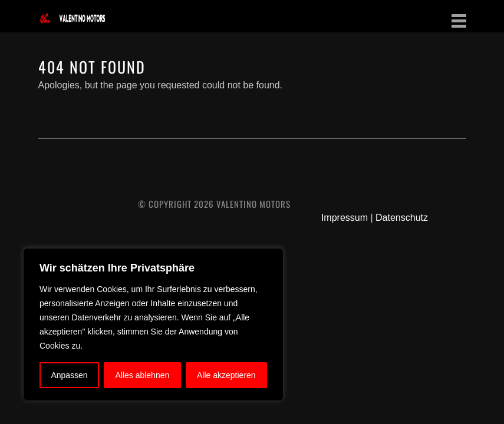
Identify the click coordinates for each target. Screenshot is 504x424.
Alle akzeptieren (226, 375)
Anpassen (69, 375)
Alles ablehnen (142, 375)
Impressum (345, 218)
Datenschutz (402, 218)
